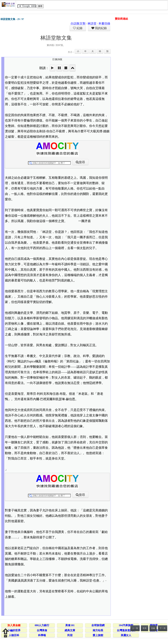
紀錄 (79, 28)
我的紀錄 (101, 28)
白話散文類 (78, 24)
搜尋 (82, 162)
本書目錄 (104, 24)
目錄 (153, 628)
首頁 (145, 628)
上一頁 (135, 628)
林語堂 (92, 24)
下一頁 (163, 628)
